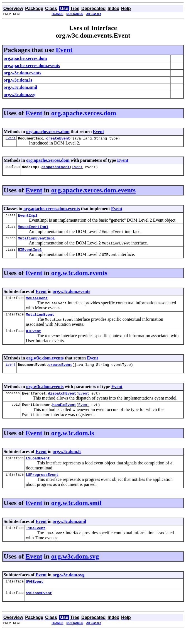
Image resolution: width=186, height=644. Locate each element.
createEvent (58, 139)
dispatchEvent (56, 168)
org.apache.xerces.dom (84, 113)
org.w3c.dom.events (79, 278)
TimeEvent (36, 540)
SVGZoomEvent (39, 607)
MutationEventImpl (36, 242)
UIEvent (34, 338)
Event (64, 50)
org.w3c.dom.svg (75, 569)
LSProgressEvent (42, 486)
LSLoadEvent (38, 469)
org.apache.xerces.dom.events (94, 192)
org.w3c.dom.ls (73, 443)
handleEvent (64, 415)
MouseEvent (37, 304)
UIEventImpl (30, 254)
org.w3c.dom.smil (76, 515)
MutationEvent (40, 321)
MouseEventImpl (33, 230)
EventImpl (28, 218)
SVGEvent (35, 595)
